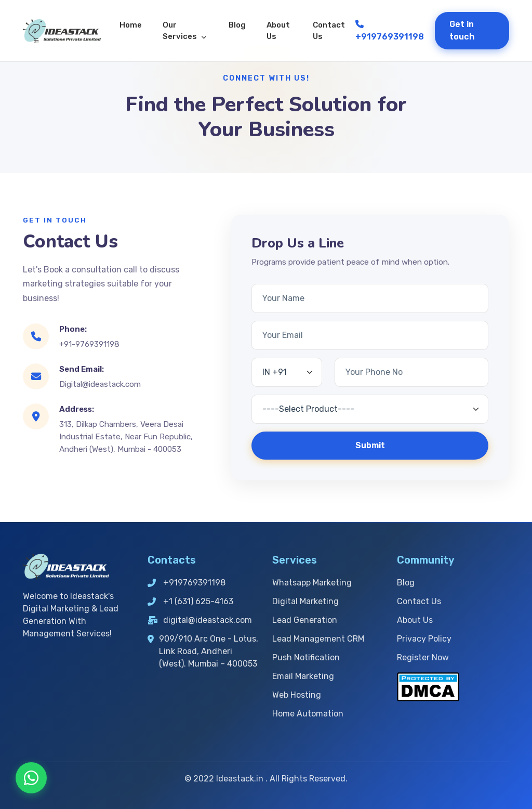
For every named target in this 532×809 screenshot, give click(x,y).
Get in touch (462, 30)
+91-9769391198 (89, 344)
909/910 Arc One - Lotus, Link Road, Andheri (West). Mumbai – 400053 (203, 651)
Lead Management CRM (318, 639)
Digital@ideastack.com (100, 384)
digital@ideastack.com (200, 620)
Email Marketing (303, 676)
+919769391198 (390, 31)
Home (131, 25)
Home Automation (308, 714)
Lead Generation (305, 620)
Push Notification (306, 657)
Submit (370, 445)
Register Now (423, 657)
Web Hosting (297, 695)
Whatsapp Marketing (312, 583)
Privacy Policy (424, 639)
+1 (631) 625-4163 (190, 601)
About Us (278, 31)
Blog (237, 25)
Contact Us (329, 31)
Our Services (184, 31)
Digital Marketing (305, 601)
